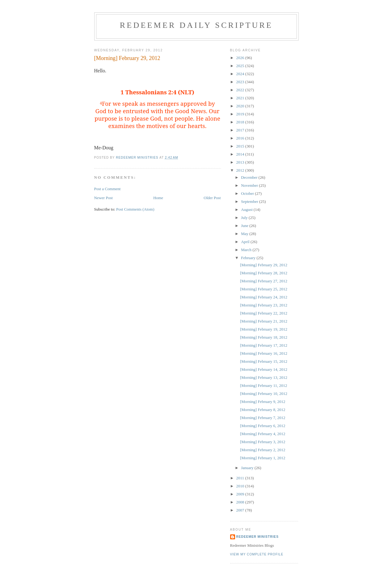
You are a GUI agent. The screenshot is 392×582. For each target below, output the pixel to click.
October (248, 193)
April (246, 242)
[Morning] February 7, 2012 (263, 418)
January (248, 468)
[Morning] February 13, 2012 (264, 377)
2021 (241, 98)
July (245, 218)
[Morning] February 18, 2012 (264, 337)
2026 (241, 58)
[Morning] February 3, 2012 (263, 442)
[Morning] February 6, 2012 (263, 426)
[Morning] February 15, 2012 (264, 361)
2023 (241, 82)
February (249, 258)
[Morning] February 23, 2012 (264, 305)
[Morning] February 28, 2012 (264, 273)
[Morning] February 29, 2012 (264, 265)
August (247, 210)
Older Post (212, 198)
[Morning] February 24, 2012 (264, 297)
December (250, 177)
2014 (241, 154)
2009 (241, 494)
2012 (241, 170)
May (245, 234)
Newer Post (103, 198)
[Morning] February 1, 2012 (263, 458)
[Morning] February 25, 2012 (264, 289)
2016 (241, 138)
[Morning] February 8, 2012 (263, 410)
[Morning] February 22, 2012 (264, 313)
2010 (241, 486)
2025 (241, 66)
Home (158, 198)
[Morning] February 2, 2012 (263, 450)
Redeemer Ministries (257, 537)
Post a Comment (107, 189)
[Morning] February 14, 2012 (264, 369)
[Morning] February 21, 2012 (264, 321)
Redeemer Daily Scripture (196, 25)
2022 (241, 90)
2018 (241, 122)
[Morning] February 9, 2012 (263, 402)
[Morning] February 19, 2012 (264, 329)
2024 (241, 74)
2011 (241, 478)
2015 (241, 146)
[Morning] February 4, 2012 (263, 434)
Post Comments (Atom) (135, 209)
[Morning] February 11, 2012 (264, 385)
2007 (241, 510)
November (250, 185)
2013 (241, 162)
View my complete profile (257, 554)
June (245, 226)
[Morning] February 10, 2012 (264, 394)
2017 (241, 130)
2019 (241, 114)
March (247, 250)
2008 (241, 502)
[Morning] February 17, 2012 (264, 345)
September (250, 201)
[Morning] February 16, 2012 (264, 353)
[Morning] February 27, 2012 (264, 281)
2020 (241, 106)
